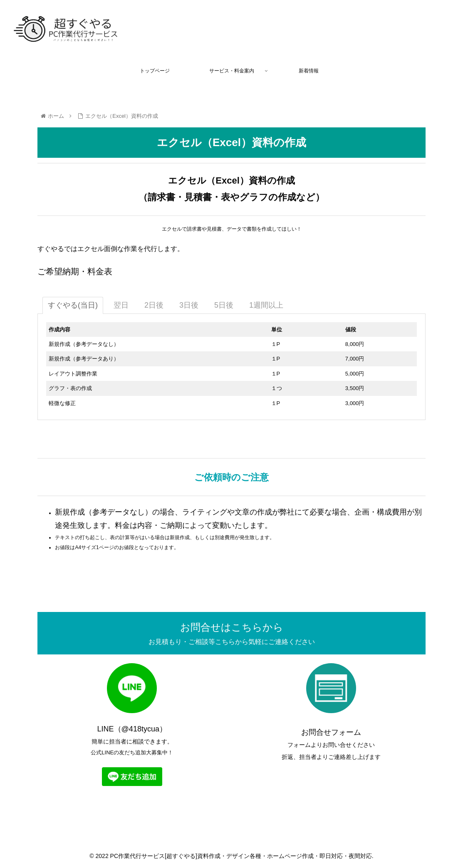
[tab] (73, 305)
